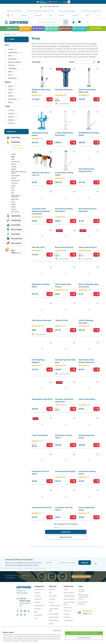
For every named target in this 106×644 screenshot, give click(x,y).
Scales (13, 202)
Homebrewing (15, 181)
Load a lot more (66, 537)
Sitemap (51, 624)
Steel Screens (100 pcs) (88, 247)
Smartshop (16, 225)
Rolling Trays (15, 199)
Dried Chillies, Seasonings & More (19, 172)
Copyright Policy (68, 620)
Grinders (14, 178)
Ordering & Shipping (69, 596)
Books (13, 159)
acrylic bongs (51, 46)
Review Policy (67, 611)
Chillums (14, 164)
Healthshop (16, 220)
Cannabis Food (15, 162)
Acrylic (10, 86)
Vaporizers (37, 596)
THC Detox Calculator (17, 148)
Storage (13, 207)
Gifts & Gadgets (16, 176)
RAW (13, 193)
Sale (36, 618)
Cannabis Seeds (39, 589)
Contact (66, 589)
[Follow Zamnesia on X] (29, 611)
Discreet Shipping (54, 620)
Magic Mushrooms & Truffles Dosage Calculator (83, 597)
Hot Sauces (14, 183)
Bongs (13, 157)
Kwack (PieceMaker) (40, 435)
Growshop (16, 234)
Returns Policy (68, 608)
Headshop (16, 142)
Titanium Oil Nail (61, 320)
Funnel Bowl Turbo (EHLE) (42, 507)
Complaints (67, 617)
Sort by (72, 62)
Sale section (16, 243)
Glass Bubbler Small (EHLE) (42, 399)
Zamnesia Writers (54, 614)
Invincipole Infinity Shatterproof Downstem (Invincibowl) (41, 211)
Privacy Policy (29, 568)
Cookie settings (84, 638)
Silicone (11, 96)
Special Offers (38, 615)
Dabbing (14, 169)
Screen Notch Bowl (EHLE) (65, 471)
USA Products (15, 212)
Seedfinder (52, 589)
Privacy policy (57, 630)
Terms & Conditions (69, 599)
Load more (66, 532)
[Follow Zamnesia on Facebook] (17, 611)
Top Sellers (52, 599)
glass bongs (41, 46)
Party (13, 188)
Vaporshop (16, 216)
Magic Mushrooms (40, 606)
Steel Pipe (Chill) (38, 247)
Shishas (13, 204)
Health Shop (38, 599)
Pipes (13, 190)
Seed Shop (16, 137)
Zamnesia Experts (54, 617)
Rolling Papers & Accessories (16, 196)
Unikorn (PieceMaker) (87, 399)
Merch (36, 612)
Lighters (14, 185)
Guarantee (67, 614)
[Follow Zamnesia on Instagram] (21, 611)
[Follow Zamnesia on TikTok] (17, 615)
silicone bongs (65, 46)
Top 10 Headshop (16, 146)
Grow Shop (37, 609)
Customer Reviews (54, 606)
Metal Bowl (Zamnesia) (64, 90)
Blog (50, 593)
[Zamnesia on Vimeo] (25, 611)
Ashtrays (14, 154)
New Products (53, 596)
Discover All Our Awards (81, 576)
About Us (52, 602)
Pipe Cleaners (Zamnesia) (42, 320)
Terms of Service (39, 568)
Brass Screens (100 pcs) (64, 247)
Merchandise (17, 239)
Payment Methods (69, 593)
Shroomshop (17, 229)
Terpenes (14, 209)
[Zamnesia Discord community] (25, 615)
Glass (10, 93)
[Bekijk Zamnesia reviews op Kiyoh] (7, 249)
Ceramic (11, 89)
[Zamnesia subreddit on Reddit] (21, 615)
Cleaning (14, 167)
